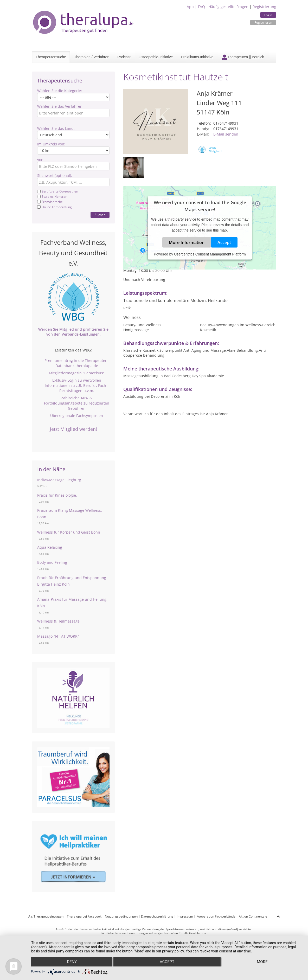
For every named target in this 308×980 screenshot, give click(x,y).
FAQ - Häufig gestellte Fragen (223, 7)
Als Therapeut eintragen (46, 916)
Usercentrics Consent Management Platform (210, 254)
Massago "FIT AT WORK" (58, 636)
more (262, 962)
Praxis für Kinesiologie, (57, 495)
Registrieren (263, 23)
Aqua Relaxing (50, 547)
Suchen (100, 215)
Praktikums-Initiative (197, 57)
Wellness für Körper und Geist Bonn (69, 532)
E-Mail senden (226, 134)
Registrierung (264, 7)
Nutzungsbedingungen (121, 916)
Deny (72, 962)
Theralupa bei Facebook (84, 916)
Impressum (185, 916)
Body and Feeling (52, 562)
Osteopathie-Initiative (156, 57)
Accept (224, 242)
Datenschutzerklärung (157, 916)
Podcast (124, 57)
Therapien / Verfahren (92, 57)
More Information (187, 242)
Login (268, 15)
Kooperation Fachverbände (216, 916)
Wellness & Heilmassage (58, 621)
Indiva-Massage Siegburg (59, 480)
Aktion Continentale (253, 916)
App (190, 7)
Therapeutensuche (51, 57)
